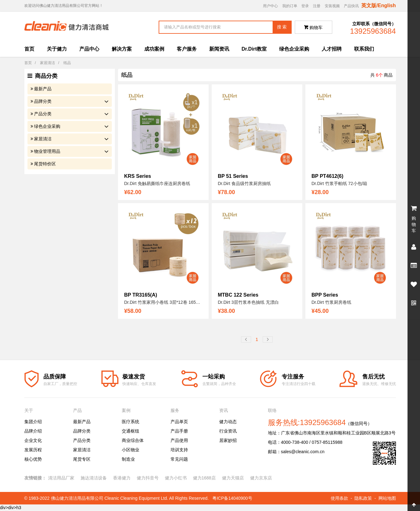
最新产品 (43, 89)
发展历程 (33, 450)
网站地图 (387, 498)
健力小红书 (176, 478)
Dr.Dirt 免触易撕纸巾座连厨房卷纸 (157, 183)
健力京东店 (261, 478)
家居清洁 (47, 63)
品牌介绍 (33, 431)
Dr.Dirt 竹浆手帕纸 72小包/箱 (340, 183)
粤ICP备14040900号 (232, 498)
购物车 (313, 28)
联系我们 (364, 49)
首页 (29, 49)
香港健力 (122, 478)
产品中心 (89, 49)
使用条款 (339, 498)
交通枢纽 (131, 431)
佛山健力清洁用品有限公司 (77, 498)
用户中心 (270, 6)
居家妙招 (228, 440)
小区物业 (131, 450)
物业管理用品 (47, 151)
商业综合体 (133, 440)
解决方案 (122, 49)
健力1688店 (204, 478)
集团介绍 (33, 422)
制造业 (128, 459)
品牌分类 (43, 101)
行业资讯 (228, 431)
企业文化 (33, 440)
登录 (305, 6)
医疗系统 (131, 422)
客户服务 (187, 49)
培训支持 (179, 450)
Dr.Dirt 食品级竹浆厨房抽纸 (245, 183)
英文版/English (378, 5)
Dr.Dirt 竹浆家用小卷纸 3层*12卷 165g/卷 (164, 302)
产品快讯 (351, 6)
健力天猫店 (233, 478)
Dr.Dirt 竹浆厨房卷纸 (332, 302)
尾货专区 (82, 459)
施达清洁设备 (94, 478)
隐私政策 (363, 498)
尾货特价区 (45, 164)
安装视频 (332, 6)
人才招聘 (332, 49)
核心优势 (33, 459)
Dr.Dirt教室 (254, 49)
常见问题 (179, 459)
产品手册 (179, 431)
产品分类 (43, 114)
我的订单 (290, 6)
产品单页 (179, 422)
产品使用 (179, 440)
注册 (317, 6)
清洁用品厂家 (61, 478)
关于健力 (57, 49)
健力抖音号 (148, 478)
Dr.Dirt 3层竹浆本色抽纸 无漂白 (248, 302)
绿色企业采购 (294, 49)
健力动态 (228, 422)
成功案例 (154, 49)
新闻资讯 (219, 49)
